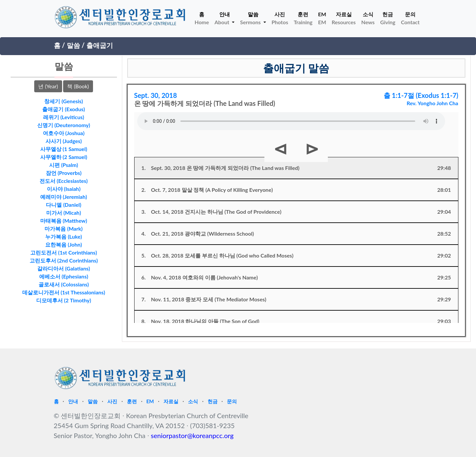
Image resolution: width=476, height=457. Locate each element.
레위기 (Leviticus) (64, 117)
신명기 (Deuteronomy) (64, 125)
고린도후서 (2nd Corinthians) (64, 260)
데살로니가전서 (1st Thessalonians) (64, 292)
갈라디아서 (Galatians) (64, 268)
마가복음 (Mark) (63, 228)
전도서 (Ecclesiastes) (64, 181)
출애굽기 (100, 45)
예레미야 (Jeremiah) (64, 197)
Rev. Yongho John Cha (432, 103)
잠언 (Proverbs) (64, 173)
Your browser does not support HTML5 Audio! (291, 121)
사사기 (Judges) (64, 141)
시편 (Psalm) (64, 165)
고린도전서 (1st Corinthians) (64, 252)
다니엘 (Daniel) (63, 205)
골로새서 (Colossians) (64, 284)
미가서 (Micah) (64, 213)
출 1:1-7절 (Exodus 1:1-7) (421, 95)
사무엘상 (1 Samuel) (64, 149)
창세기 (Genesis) (63, 101)
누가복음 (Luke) (63, 236)
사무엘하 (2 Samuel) (64, 157)
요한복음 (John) (64, 244)
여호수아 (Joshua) (64, 133)
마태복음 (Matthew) (64, 221)
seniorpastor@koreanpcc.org (192, 435)
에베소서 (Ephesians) (64, 276)
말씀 (73, 45)
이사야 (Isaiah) (64, 189)
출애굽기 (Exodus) (63, 109)
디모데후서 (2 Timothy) (64, 300)
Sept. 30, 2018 (156, 95)
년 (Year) (48, 86)
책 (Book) (78, 86)
